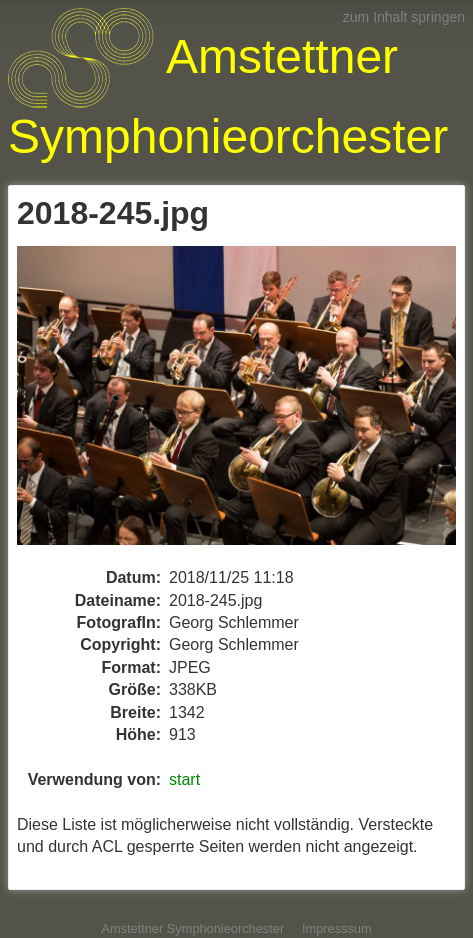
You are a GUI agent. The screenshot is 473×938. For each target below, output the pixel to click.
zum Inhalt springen (404, 17)
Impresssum (337, 928)
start (184, 779)
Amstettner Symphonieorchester (192, 928)
